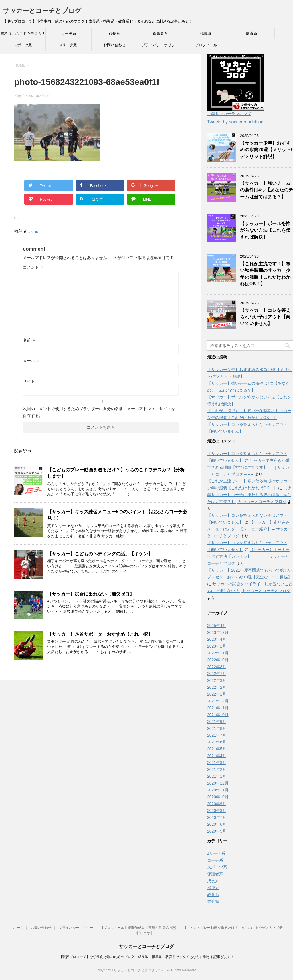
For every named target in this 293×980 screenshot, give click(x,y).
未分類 (213, 901)
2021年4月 (217, 756)
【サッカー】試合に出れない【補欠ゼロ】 (91, 594)
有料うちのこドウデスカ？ (23, 34)
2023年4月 (217, 639)
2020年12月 (218, 783)
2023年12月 (218, 632)
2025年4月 (217, 626)
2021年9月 (217, 722)
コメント (33, 267)
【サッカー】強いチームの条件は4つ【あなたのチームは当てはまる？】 (267, 190)
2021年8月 (217, 728)
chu (35, 231)
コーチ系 (69, 34)
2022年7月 (217, 674)
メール (31, 361)
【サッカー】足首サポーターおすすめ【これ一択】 (100, 634)
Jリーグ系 (69, 45)
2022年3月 (217, 680)
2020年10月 (218, 797)
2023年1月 (217, 646)
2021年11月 (218, 708)
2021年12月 (218, 701)
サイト (29, 381)
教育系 (252, 34)
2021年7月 (217, 735)
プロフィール (206, 45)
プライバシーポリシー (160, 45)
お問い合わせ (114, 45)
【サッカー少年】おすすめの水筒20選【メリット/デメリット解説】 (266, 150)
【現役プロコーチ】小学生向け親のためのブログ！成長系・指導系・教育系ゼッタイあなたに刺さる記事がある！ (146, 957)
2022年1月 (217, 694)
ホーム (18, 928)
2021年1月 (217, 776)
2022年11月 (218, 653)
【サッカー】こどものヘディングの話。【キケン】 (100, 554)
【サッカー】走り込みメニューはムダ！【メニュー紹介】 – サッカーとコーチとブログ (250, 529)
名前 (29, 340)
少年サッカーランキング (229, 114)
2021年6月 (217, 742)
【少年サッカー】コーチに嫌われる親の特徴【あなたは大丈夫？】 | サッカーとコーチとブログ (249, 495)
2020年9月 (217, 804)
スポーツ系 (23, 45)
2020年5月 (217, 831)
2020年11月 (218, 790)
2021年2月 (217, 769)
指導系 (206, 34)
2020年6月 (217, 824)
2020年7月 (217, 817)
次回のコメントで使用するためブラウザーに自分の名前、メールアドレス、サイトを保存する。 (99, 412)
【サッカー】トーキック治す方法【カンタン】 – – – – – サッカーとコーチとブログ (248, 556)
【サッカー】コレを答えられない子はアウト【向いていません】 (265, 317)
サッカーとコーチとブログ (42, 11)
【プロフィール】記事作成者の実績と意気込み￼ (138, 928)
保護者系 (160, 34)
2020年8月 (217, 811)
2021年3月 (217, 763)
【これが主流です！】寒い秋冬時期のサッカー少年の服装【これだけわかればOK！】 (265, 274)
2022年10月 (218, 660)
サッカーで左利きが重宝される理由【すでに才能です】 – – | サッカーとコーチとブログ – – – (248, 467)
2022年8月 (217, 667)
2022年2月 (217, 687)
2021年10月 (218, 715)
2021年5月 (217, 749)
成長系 (114, 34)
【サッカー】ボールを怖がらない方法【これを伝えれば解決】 (265, 230)
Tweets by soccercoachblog (235, 122)
